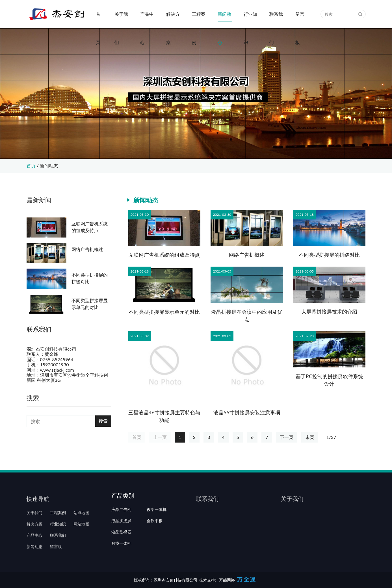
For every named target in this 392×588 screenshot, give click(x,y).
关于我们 (121, 20)
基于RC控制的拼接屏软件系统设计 (329, 380)
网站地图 (81, 537)
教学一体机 (157, 526)
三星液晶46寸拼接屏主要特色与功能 (164, 416)
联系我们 (276, 20)
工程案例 (199, 20)
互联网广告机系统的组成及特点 (90, 227)
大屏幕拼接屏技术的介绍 (329, 312)
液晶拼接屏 (121, 537)
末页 (310, 437)
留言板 (300, 20)
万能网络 (227, 580)
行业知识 (250, 20)
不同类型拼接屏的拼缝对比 (90, 278)
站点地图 (81, 526)
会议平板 (155, 537)
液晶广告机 (121, 526)
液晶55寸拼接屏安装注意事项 (247, 412)
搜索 (103, 421)
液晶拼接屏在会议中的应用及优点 (247, 316)
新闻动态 (224, 20)
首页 (98, 20)
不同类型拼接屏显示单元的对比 (90, 304)
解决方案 (173, 20)
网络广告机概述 (87, 249)
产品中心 (147, 20)
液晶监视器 (121, 549)
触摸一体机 (121, 560)
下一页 (287, 437)
